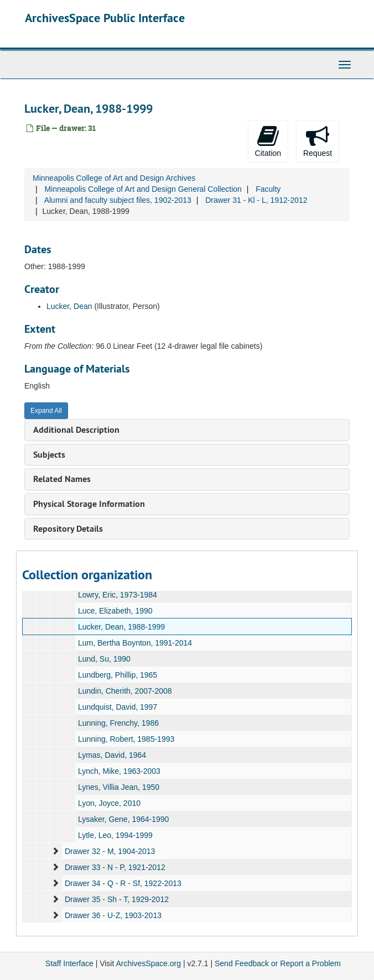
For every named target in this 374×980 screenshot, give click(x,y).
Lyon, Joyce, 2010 (109, 803)
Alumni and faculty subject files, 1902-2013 (118, 200)
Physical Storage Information (89, 504)
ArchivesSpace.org (148, 963)
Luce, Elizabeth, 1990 (115, 611)
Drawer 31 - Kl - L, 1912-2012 (256, 200)
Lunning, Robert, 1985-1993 (126, 739)
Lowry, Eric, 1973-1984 (118, 595)
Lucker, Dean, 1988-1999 (121, 627)
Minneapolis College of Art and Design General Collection (143, 189)
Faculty (268, 189)
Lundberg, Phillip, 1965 (118, 675)
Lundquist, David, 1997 (118, 707)
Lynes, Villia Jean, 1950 (119, 787)
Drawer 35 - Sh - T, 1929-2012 (117, 899)
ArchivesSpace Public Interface (105, 18)
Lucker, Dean (69, 306)
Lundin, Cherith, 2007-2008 (125, 691)
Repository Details (68, 529)
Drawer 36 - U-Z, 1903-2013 (113, 915)
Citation (268, 141)
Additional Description (76, 430)
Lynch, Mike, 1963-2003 (119, 771)
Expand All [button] (46, 411)
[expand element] (55, 851)
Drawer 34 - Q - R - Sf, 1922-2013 (123, 883)
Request (318, 141)
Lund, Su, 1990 (104, 659)
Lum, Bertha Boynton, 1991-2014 (135, 643)
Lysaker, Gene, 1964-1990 (124, 819)
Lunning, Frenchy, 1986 (118, 723)
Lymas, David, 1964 (112, 755)
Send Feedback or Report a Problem (278, 963)
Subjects (49, 455)
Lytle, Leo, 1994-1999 (115, 835)
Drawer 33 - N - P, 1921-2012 (115, 867)
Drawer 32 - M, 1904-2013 (110, 851)
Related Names (62, 479)
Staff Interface (69, 963)
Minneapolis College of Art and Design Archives (114, 178)
